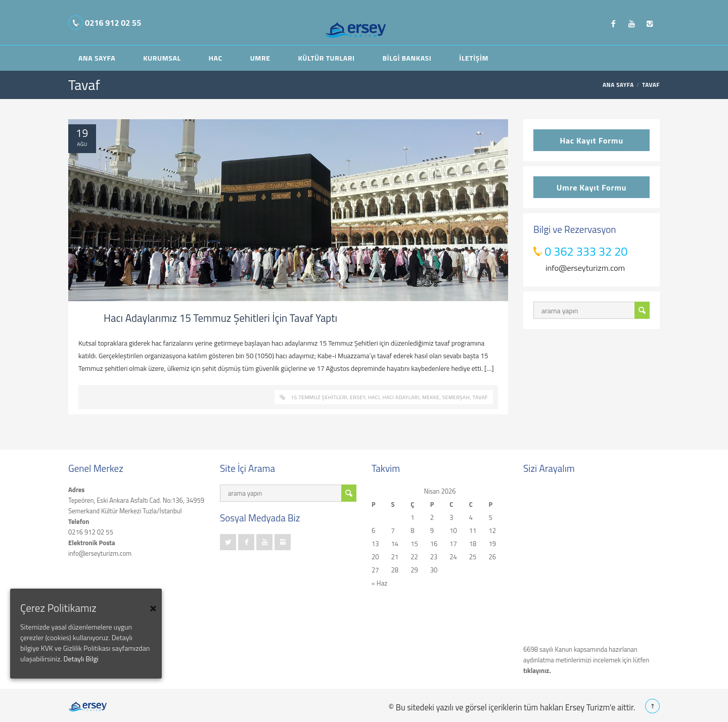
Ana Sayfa (97, 58)
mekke (431, 397)
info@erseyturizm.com (585, 268)
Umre (260, 58)
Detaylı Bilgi (81, 659)
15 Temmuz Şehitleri (319, 397)
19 (82, 133)
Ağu (82, 144)
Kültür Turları (326, 58)
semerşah (456, 397)
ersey (357, 397)
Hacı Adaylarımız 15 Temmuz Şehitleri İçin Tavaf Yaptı (220, 318)
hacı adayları (401, 397)
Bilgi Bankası (407, 58)
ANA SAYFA (618, 85)
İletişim (474, 58)
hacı (374, 397)
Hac (216, 58)
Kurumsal (162, 58)
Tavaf (480, 397)
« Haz (379, 583)
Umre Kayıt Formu (591, 187)
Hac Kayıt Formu (591, 140)
